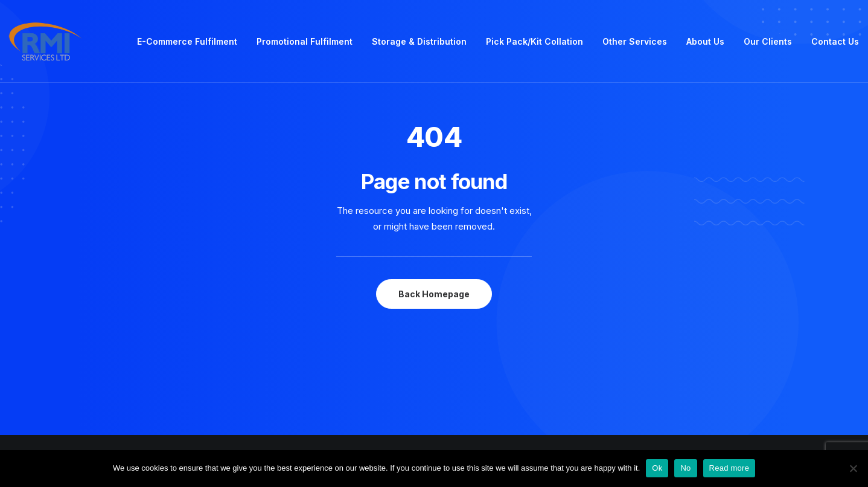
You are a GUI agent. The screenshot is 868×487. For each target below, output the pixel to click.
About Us (705, 41)
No (685, 468)
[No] (853, 468)
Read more (729, 468)
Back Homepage (434, 294)
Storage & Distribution (419, 41)
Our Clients (768, 41)
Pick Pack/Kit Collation (535, 41)
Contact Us (835, 41)
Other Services (635, 41)
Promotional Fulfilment (305, 41)
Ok (657, 468)
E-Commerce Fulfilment (187, 41)
